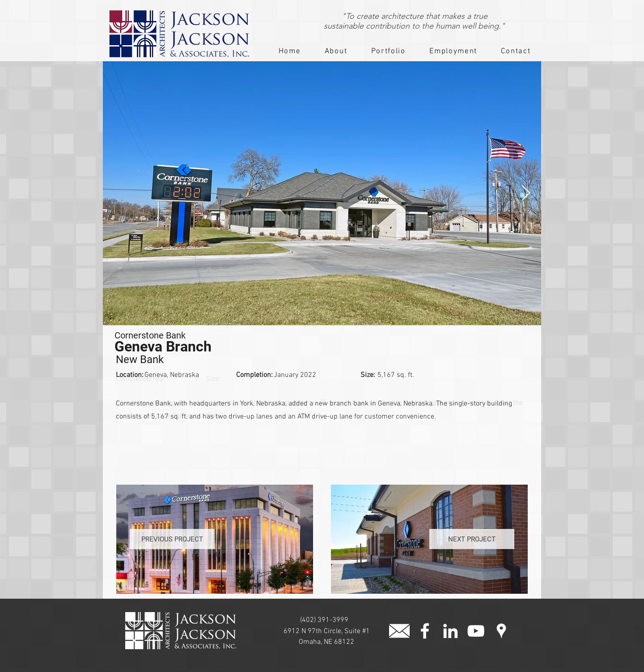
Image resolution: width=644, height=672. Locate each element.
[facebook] (425, 631)
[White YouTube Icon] (476, 631)
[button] (336, 52)
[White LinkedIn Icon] (450, 631)
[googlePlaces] (501, 631)
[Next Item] (526, 193)
